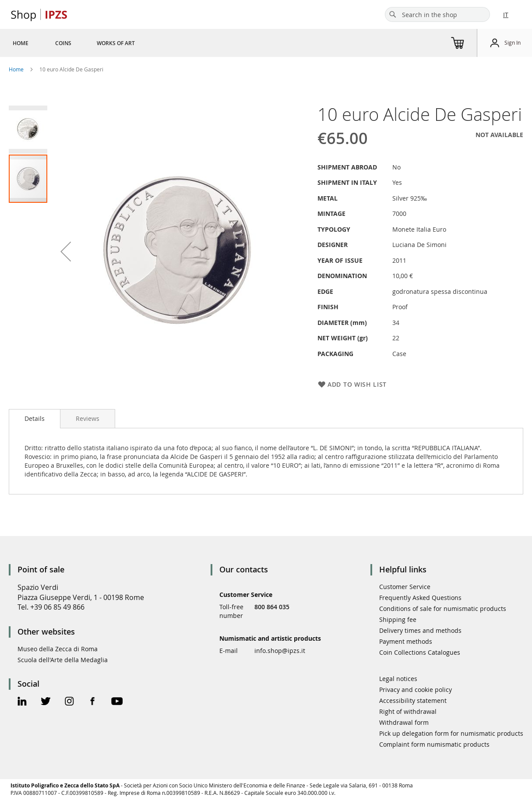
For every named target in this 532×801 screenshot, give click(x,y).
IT (506, 15)
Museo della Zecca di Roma (58, 649)
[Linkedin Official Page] (22, 702)
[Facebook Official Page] (93, 702)
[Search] (393, 14)
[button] (66, 251)
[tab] (35, 419)
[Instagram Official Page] (69, 702)
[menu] (84, 43)
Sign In (513, 42)
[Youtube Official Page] (117, 702)
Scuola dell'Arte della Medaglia (63, 660)
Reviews (88, 418)
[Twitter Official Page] (46, 702)
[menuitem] (21, 43)
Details (35, 418)
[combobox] (437, 14)
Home (16, 69)
